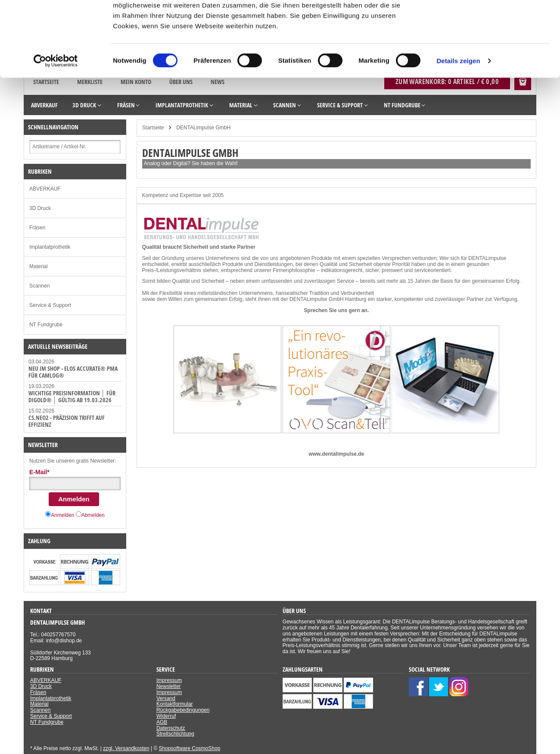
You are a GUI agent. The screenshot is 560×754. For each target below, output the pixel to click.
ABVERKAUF (45, 189)
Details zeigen (458, 128)
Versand (166, 698)
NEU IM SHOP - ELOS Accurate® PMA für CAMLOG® (73, 372)
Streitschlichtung (175, 734)
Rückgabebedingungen (183, 710)
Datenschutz (171, 728)
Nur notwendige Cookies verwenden (488, 50)
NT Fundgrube (46, 325)
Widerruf (166, 716)
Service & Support (50, 305)
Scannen (39, 286)
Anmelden (74, 499)
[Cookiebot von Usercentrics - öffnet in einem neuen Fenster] (56, 128)
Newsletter (169, 686)
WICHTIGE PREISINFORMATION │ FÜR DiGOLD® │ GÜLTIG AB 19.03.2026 (72, 396)
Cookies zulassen (488, 21)
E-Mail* (39, 472)
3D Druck (40, 208)
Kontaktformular (175, 704)
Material (39, 266)
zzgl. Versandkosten (126, 748)
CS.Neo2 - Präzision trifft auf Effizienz (67, 421)
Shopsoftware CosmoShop (190, 748)
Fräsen (37, 228)
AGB (162, 722)
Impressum (169, 680)
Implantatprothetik (50, 247)
